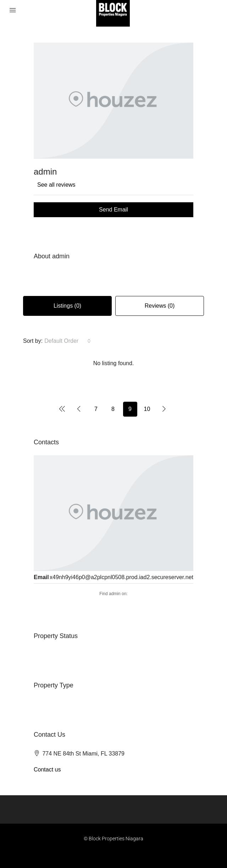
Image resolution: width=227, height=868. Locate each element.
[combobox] (68, 341)
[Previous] (62, 409)
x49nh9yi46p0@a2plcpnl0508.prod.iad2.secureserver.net (121, 577)
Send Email (113, 210)
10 (147, 409)
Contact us (47, 770)
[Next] (164, 409)
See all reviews (56, 185)
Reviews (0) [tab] (160, 306)
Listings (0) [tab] (67, 306)
